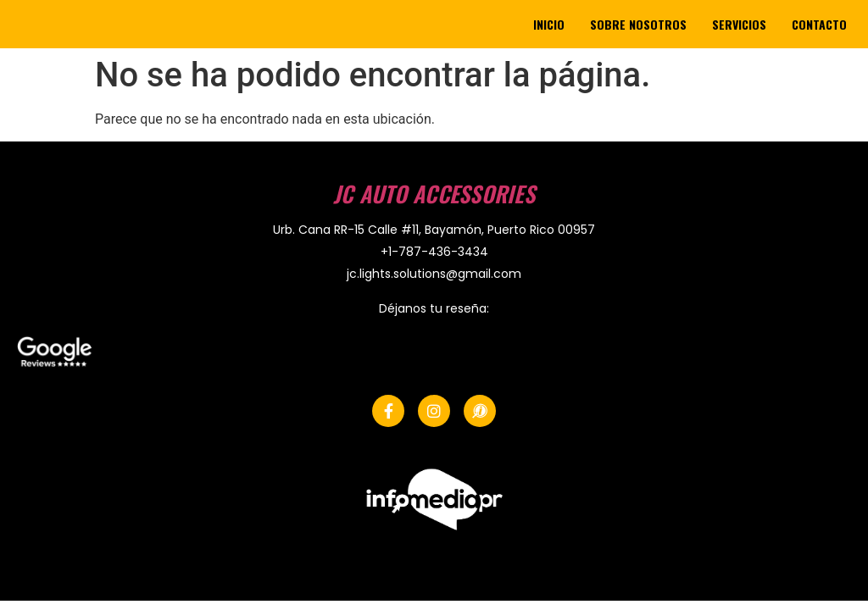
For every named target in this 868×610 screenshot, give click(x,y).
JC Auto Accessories (434, 194)
